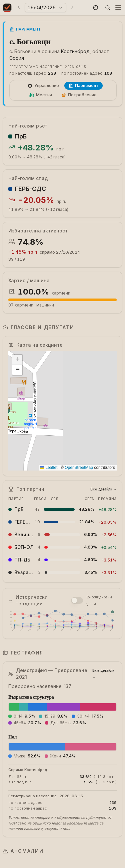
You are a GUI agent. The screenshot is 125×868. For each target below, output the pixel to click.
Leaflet (49, 468)
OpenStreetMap (79, 468)
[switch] (77, 600)
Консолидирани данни (99, 600)
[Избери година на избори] (45, 8)
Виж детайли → (103, 489)
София (17, 58)
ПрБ (21, 136)
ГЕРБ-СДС (30, 189)
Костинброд (75, 51)
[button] (96, 8)
